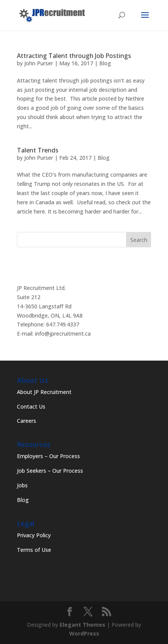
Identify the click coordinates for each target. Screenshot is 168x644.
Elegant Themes (82, 625)
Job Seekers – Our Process (50, 471)
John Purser (39, 63)
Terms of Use (34, 550)
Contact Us (31, 406)
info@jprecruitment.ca (63, 334)
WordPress (84, 633)
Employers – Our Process (48, 456)
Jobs (22, 485)
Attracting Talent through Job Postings (74, 56)
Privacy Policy (34, 535)
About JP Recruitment (44, 392)
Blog (105, 63)
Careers (27, 421)
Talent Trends (38, 150)
